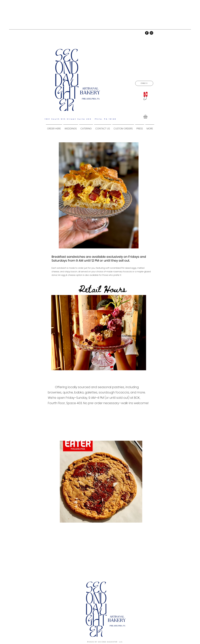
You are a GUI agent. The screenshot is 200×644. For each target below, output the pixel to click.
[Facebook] (147, 33)
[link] (148, 117)
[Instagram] (151, 33)
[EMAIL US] (144, 83)
